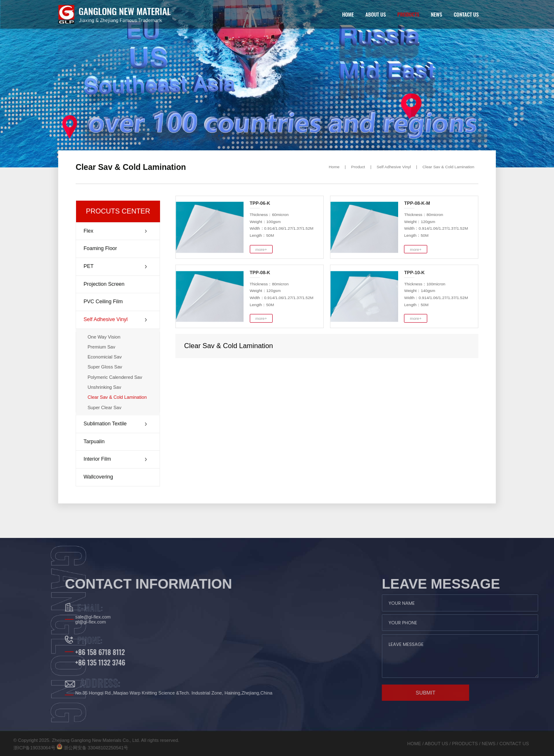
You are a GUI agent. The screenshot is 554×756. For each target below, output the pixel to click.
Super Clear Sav (105, 407)
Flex (115, 231)
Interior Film (115, 459)
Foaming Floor (100, 248)
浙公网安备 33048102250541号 (45, 748)
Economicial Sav (105, 357)
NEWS (437, 14)
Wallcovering (98, 477)
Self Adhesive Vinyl (394, 167)
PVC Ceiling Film (103, 302)
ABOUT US (375, 14)
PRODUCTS (408, 14)
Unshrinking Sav (105, 387)
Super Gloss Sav (105, 367)
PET (115, 266)
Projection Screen (104, 284)
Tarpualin (94, 442)
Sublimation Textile (115, 424)
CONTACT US (466, 14)
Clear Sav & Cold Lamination (449, 167)
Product (358, 167)
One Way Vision (104, 337)
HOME (348, 14)
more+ (261, 249)
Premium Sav (102, 347)
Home (334, 167)
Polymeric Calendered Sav (115, 377)
